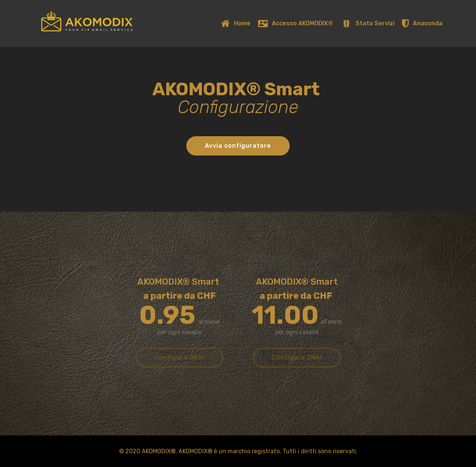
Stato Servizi (368, 23)
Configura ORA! (179, 357)
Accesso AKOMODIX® (296, 23)
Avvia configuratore (238, 146)
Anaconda (422, 23)
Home (236, 23)
